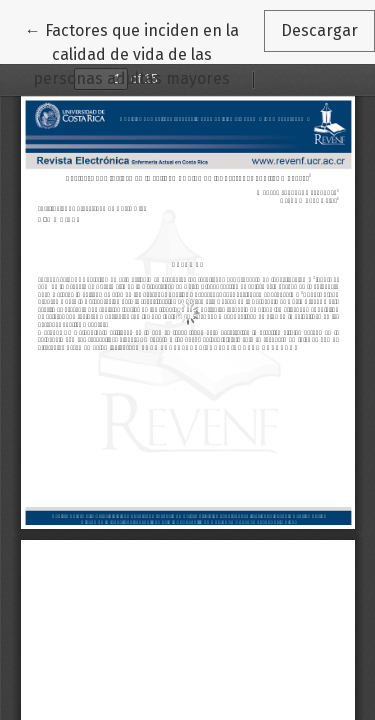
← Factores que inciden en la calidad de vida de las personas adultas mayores (144, 53)
